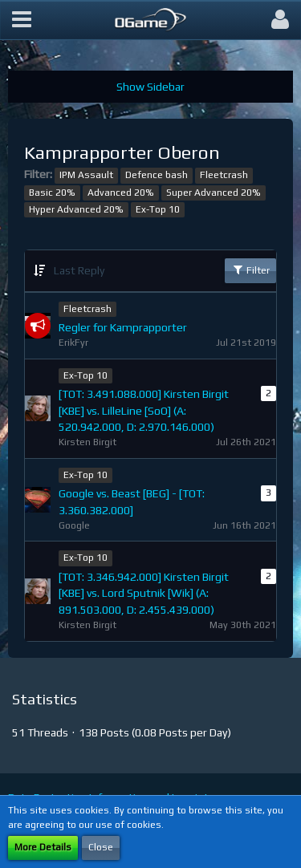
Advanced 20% (121, 193)
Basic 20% (52, 193)
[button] (22, 20)
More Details (43, 847)
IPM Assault (86, 175)
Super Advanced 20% (214, 193)
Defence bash (157, 175)
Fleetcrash (224, 175)
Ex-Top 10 (158, 209)
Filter (250, 270)
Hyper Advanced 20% (76, 209)
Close (101, 847)
